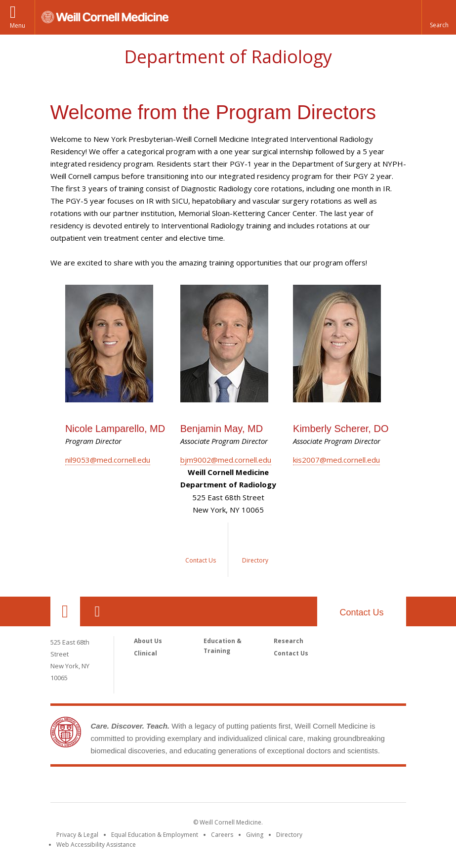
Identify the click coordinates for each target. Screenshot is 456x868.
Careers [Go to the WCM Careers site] (222, 835)
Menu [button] (18, 25)
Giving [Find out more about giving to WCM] (255, 835)
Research (289, 641)
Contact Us (361, 612)
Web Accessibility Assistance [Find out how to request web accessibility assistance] (96, 845)
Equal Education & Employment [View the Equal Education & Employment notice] (155, 835)
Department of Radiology (228, 57)
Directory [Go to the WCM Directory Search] (289, 835)
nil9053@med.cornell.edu (108, 460)
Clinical (145, 653)
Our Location (65, 611)
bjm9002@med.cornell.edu (226, 460)
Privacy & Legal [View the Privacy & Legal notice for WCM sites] (77, 835)
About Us (148, 641)
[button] (439, 17)
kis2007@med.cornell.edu (336, 460)
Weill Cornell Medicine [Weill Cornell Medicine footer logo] (228, 786)
